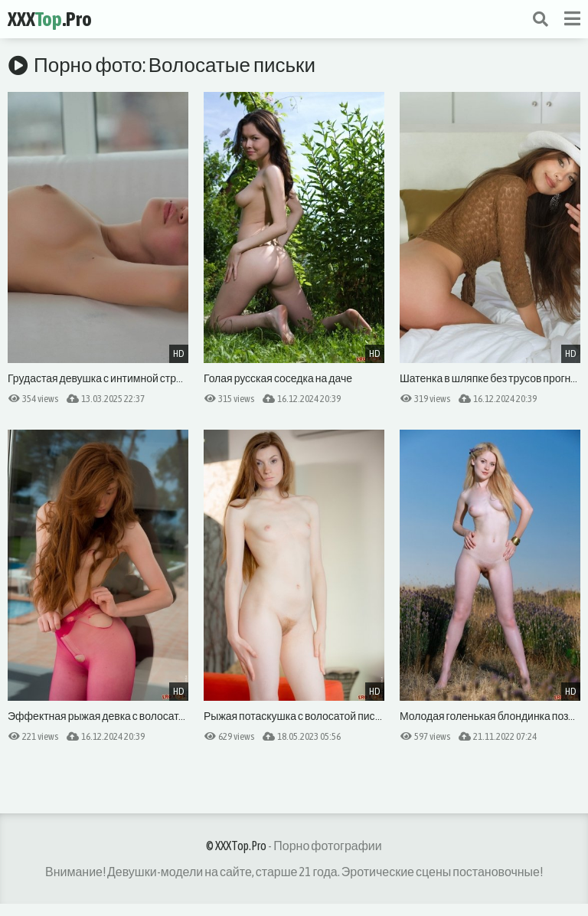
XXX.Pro (50, 19)
